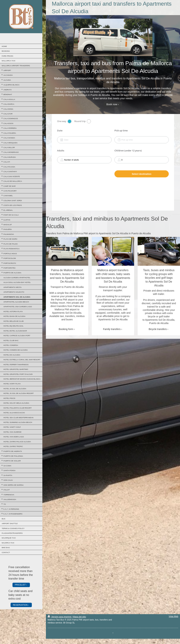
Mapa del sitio (79, 617)
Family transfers (112, 329)
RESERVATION (20, 605)
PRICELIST (20, 585)
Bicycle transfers (158, 329)
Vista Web (173, 616)
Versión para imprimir (60, 617)
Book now (112, 104)
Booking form (66, 329)
